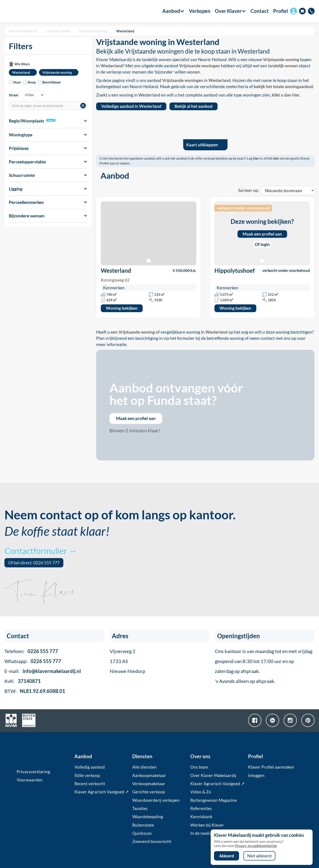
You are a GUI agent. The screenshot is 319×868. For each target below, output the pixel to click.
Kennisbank (201, 817)
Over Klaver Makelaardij (213, 775)
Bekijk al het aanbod (194, 106)
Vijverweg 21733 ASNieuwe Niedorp (127, 661)
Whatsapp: (33, 661)
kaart (51, 120)
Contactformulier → (41, 551)
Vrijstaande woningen (199, 66)
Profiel (281, 11)
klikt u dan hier (286, 95)
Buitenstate (143, 825)
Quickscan (142, 833)
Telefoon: (31, 651)
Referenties (201, 808)
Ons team (199, 767)
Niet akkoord (259, 856)
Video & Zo (201, 792)
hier (256, 158)
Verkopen (200, 11)
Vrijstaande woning (93, 31)
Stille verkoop (87, 775)
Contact (260, 11)
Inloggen (256, 775)
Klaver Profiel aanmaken (271, 767)
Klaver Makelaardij (23, 31)
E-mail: (43, 671)
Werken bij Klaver (207, 825)
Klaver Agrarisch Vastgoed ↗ (102, 792)
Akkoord (227, 856)
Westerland (125, 31)
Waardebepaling (148, 817)
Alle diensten (144, 767)
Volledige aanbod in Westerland (131, 106)
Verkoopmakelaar (149, 784)
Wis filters (22, 64)
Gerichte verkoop (149, 792)
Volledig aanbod (90, 767)
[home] (29, 11)
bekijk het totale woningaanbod (283, 87)
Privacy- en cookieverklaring (256, 846)
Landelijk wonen (58, 31)
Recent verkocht (90, 784)
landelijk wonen (283, 66)
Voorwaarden (30, 780)
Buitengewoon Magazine (214, 800)
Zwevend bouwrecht (152, 841)
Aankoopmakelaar (149, 775)
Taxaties (140, 808)
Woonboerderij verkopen (156, 800)
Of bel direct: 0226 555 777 (34, 563)
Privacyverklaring (33, 772)
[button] (171, 11)
